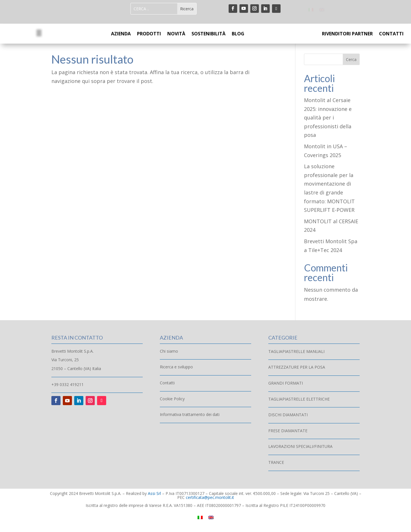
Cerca (351, 59)
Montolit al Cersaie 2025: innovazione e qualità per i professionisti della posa (328, 117)
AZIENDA (121, 34)
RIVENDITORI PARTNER (347, 34)
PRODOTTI (149, 34)
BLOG (238, 34)
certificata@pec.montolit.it (210, 497)
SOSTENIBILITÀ (208, 34)
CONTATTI (391, 34)
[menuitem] (311, 9)
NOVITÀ (176, 34)
